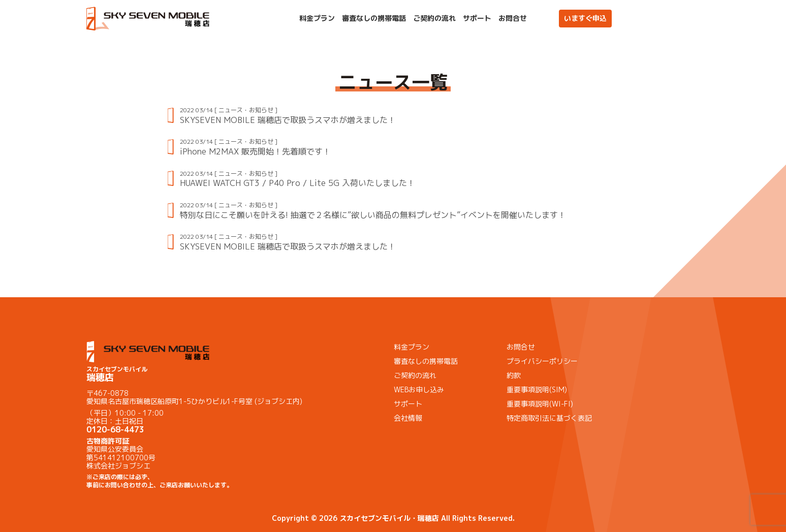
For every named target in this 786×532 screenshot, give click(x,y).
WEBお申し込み (419, 389)
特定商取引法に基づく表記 (549, 418)
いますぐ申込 (585, 18)
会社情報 (408, 418)
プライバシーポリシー (542, 361)
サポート (477, 18)
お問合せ (513, 18)
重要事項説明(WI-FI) (540, 404)
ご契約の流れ (434, 18)
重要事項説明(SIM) (537, 389)
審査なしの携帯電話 (374, 18)
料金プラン (317, 18)
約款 (514, 375)
